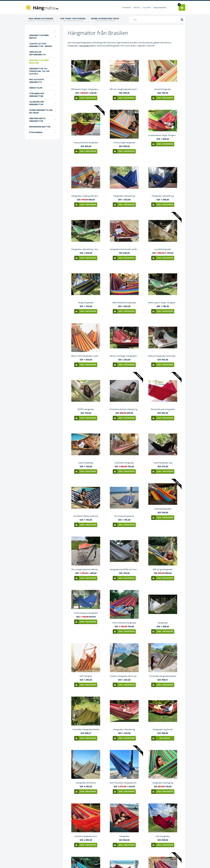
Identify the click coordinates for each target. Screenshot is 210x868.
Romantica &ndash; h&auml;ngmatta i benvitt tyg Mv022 (124, 409)
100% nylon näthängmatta (37, 53)
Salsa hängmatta (86, 463)
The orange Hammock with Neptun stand (86, 569)
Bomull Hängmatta (163, 89)
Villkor (147, 8)
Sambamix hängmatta (124, 463)
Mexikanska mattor (40, 127)
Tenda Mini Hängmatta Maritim (163, 676)
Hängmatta (163, 623)
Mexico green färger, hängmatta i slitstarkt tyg (163, 303)
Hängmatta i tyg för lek (163, 729)
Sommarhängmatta (163, 509)
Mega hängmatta (86, 303)
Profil (137, 8)
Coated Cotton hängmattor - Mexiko (41, 45)
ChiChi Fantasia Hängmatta (86, 613)
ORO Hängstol (86, 676)
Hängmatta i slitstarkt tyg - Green (86, 249)
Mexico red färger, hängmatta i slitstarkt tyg (124, 356)
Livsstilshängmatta (163, 249)
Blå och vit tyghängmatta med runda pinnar (124, 89)
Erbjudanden (160, 8)
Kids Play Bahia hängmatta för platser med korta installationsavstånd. (124, 783)
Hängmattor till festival (86, 783)
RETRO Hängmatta (86, 409)
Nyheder (127, 8)
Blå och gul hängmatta (163, 569)
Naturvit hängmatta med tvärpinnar (163, 356)
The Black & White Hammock (86, 516)
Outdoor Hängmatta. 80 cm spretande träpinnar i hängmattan (124, 676)
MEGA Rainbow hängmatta (124, 303)
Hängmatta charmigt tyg (163, 783)
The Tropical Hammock (124, 516)
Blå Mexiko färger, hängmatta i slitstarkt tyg (86, 89)
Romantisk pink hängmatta (163, 409)
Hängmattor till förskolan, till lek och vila (39, 71)
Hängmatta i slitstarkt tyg (124, 196)
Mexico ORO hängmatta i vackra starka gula (86, 356)
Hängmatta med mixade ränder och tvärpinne (124, 249)
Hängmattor (85, 46)
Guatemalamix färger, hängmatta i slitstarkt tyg (163, 135)
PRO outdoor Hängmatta (36, 81)
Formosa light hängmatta (124, 143)
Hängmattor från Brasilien (39, 62)
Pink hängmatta (163, 836)
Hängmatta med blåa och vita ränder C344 (124, 569)
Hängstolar (36, 88)
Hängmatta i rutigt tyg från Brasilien (86, 196)
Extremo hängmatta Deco (86, 836)
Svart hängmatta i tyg (163, 463)
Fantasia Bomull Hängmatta (86, 143)
